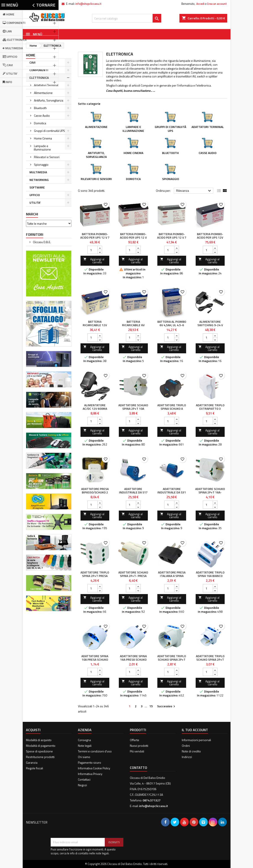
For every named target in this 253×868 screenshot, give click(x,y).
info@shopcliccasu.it (88, 4)
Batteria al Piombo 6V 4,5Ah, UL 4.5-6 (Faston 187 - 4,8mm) (172, 327)
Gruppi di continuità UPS (49, 131)
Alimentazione (43, 93)
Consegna (84, 740)
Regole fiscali (35, 768)
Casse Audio (42, 115)
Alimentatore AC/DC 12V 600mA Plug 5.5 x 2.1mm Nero (95, 410)
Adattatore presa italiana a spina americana (172, 576)
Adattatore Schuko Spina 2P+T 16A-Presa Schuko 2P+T (210, 492)
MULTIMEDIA (38, 172)
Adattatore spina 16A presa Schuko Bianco (133, 659)
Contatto (139, 768)
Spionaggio (41, 165)
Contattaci (84, 779)
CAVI (32, 62)
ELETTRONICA (39, 78)
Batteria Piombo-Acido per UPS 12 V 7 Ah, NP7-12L (172, 237)
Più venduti (137, 751)
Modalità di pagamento (41, 746)
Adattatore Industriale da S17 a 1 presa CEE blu (133, 492)
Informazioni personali (196, 740)
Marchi (32, 214)
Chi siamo (84, 757)
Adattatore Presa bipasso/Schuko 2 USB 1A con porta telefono (95, 494)
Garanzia (32, 762)
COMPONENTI (39, 70)
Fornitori (35, 234)
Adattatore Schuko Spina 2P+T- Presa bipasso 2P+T (133, 576)
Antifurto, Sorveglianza (49, 100)
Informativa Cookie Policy (94, 768)
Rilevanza (194, 191)
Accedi (200, 4)
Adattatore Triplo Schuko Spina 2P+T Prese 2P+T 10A (172, 659)
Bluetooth (40, 108)
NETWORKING (39, 180)
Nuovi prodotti (139, 746)
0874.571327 (50, 4)
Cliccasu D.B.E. (42, 242)
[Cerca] (127, 18)
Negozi (82, 785)
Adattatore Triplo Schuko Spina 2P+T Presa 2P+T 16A (210, 659)
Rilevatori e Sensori (47, 157)
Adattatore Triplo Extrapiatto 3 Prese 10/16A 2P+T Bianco (210, 410)
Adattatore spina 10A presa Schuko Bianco (95, 659)
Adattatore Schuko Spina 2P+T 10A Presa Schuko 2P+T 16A (133, 410)
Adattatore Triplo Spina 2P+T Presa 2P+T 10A (95, 576)
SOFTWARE (37, 187)
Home (31, 55)
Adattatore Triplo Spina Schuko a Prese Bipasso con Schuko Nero (172, 410)
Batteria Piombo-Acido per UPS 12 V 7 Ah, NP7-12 (95, 237)
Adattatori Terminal (46, 85)
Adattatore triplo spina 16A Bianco (210, 574)
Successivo (167, 706)
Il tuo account (195, 730)
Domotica (40, 123)
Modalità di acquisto (39, 740)
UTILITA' (35, 202)
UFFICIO (35, 195)
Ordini (186, 746)
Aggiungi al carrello (94, 261)
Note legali (85, 746)
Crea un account (217, 4)
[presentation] (84, 827)
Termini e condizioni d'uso (95, 751)
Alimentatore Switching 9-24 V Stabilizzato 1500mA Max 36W (210, 327)
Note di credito (191, 751)
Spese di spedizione (39, 751)
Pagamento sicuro (89, 762)
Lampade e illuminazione (42, 148)
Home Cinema (43, 138)
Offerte (135, 740)
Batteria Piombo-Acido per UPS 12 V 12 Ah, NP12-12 (133, 237)
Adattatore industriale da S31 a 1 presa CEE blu (172, 492)
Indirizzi (187, 757)
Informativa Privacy (90, 774)
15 (151, 706)
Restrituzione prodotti (40, 757)
